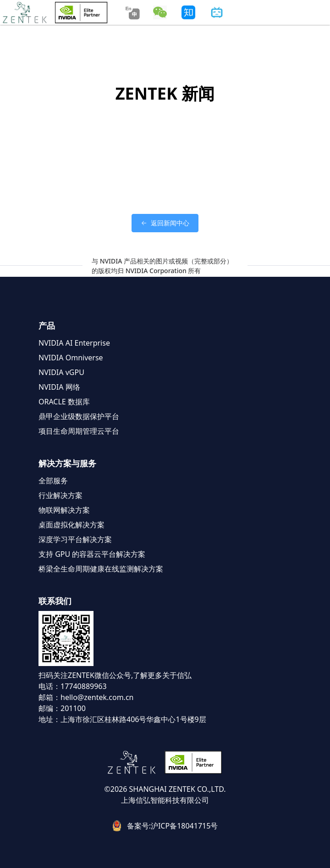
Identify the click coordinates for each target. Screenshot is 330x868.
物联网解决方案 (64, 510)
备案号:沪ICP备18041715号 (173, 826)
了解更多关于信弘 (162, 675)
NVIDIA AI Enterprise (74, 343)
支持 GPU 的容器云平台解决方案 (92, 554)
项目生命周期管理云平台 (79, 431)
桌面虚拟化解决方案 (71, 525)
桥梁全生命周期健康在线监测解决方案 (101, 569)
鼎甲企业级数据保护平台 (79, 416)
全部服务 (53, 481)
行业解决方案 (60, 495)
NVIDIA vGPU (61, 372)
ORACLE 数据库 (64, 402)
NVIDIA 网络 (59, 387)
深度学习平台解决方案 (75, 539)
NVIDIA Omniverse (71, 358)
